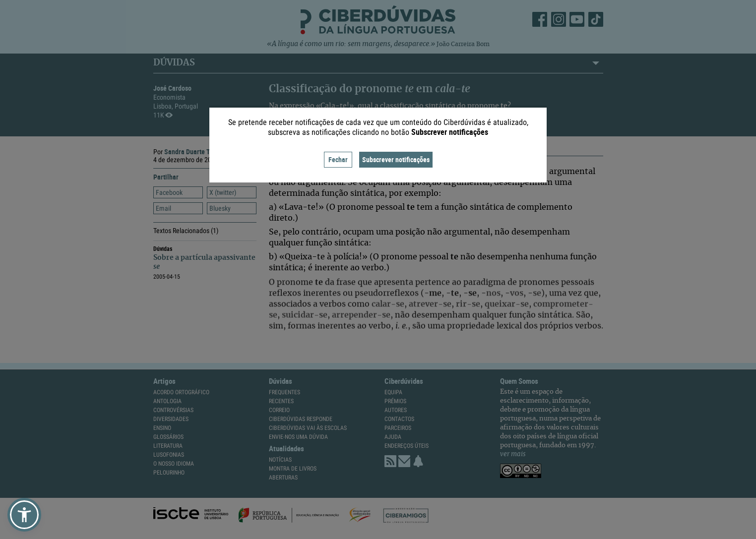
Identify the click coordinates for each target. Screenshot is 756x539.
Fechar (338, 159)
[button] (24, 515)
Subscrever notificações (396, 159)
